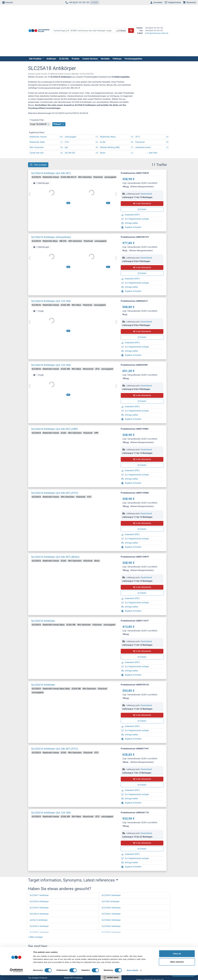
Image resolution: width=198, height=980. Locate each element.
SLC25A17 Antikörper (39, 895)
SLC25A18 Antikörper (43, 621)
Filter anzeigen (38, 165)
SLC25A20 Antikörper (111, 908)
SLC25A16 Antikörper (39, 901)
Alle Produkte (35, 59)
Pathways (117, 59)
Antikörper (51, 59)
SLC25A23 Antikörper (111, 926)
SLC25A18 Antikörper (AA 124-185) (51, 813)
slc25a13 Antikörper (39, 920)
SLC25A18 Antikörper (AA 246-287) (51, 173)
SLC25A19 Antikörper (111, 895)
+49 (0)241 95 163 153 (77, 3)
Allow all (177, 958)
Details (142, 209)
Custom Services (90, 59)
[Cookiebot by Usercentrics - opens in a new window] (16, 975)
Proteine (76, 59)
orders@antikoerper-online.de (157, 33)
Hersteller (105, 59)
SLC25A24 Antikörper (111, 932)
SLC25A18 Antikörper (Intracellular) (51, 237)
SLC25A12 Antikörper (39, 926)
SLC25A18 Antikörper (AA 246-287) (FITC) (55, 493)
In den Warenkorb (142, 204)
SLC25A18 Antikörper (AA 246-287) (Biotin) (55, 557)
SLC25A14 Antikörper (39, 914)
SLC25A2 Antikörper (111, 901)
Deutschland (146, 194)
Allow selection (177, 967)
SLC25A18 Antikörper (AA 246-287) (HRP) (55, 429)
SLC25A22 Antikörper (111, 920)
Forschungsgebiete (133, 59)
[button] (35, 937)
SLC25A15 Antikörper (39, 908)
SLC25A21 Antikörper (111, 914)
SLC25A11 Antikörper (39, 932)
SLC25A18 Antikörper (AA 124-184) (51, 301)
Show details (133, 975)
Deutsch (7, 3)
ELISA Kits (64, 59)
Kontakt (94, 2)
